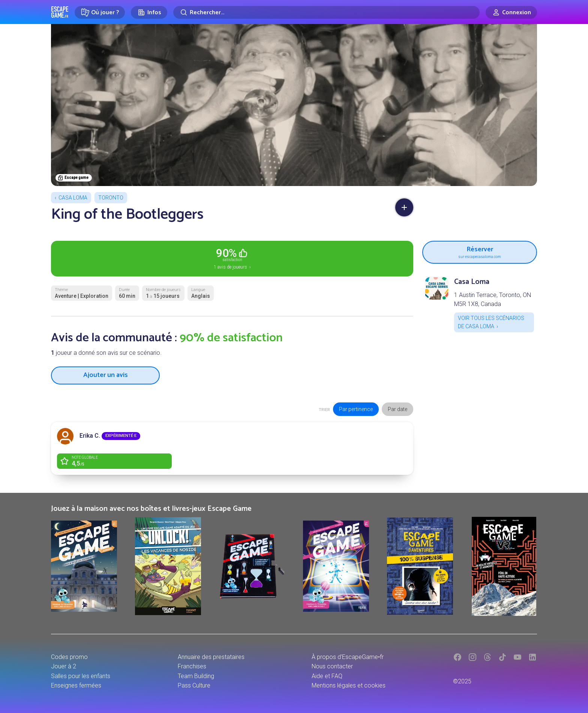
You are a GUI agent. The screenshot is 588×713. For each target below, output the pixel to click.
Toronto (111, 198)
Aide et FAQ (327, 676)
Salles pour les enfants (81, 676)
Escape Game (60, 12)
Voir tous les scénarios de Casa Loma (491, 322)
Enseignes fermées (76, 685)
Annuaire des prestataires (211, 657)
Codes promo (69, 657)
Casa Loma (73, 198)
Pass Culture (194, 685)
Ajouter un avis (106, 375)
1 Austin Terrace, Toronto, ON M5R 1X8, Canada (493, 299)
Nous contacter (332, 666)
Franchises (192, 666)
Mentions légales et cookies (349, 685)
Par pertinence (356, 409)
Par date (397, 409)
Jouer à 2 (64, 666)
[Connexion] (511, 12)
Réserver (480, 251)
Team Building (196, 676)
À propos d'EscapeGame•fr (348, 657)
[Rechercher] (326, 12)
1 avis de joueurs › (232, 258)
